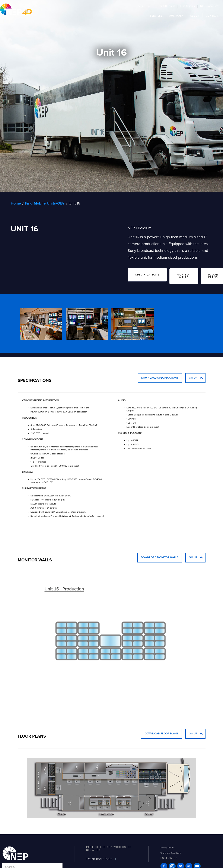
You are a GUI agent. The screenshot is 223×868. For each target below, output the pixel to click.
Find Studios (188, 6)
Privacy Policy (167, 848)
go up (193, 378)
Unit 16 (74, 203)
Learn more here (99, 859)
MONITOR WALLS (184, 276)
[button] (146, 6)
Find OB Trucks (166, 6)
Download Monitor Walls (160, 558)
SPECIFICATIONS (147, 275)
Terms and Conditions (171, 853)
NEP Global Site (209, 6)
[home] (16, 9)
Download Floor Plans (161, 734)
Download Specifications (160, 378)
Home (16, 203)
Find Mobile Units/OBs (45, 203)
